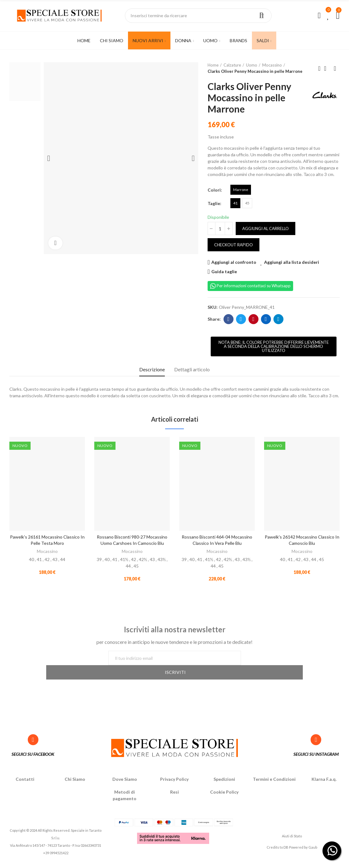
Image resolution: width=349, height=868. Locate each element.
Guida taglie (224, 271)
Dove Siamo (125, 769)
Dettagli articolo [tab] (192, 369)
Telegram (278, 319)
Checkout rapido (233, 245)
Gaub (313, 838)
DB (286, 838)
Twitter (241, 319)
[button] (274, 346)
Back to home (327, 68)
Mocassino (47, 551)
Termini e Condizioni (274, 769)
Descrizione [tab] (152, 369)
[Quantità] (220, 228)
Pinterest (253, 319)
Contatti (25, 769)
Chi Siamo (75, 769)
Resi (174, 782)
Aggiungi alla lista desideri (292, 262)
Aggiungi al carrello (265, 228)
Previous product (319, 68)
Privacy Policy (174, 769)
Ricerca (262, 16)
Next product (335, 68)
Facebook (228, 319)
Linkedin (266, 319)
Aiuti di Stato (292, 826)
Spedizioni (224, 769)
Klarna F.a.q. (324, 769)
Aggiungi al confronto (234, 262)
